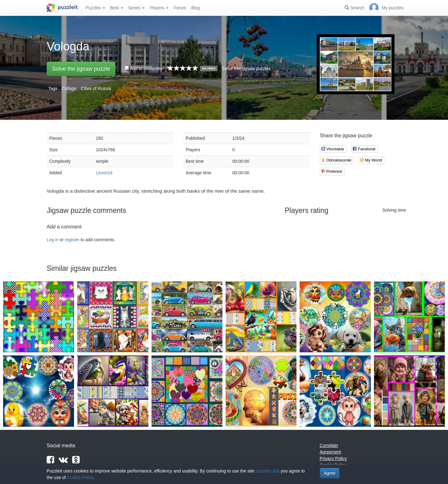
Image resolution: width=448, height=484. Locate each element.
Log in (53, 240)
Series (137, 8)
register (72, 240)
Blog (195, 8)
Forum (180, 8)
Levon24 (104, 173)
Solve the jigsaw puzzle (81, 69)
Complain (329, 445)
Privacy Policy (333, 458)
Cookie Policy (80, 477)
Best (117, 8)
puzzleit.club (267, 471)
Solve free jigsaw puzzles (246, 68)
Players (159, 8)
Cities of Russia (96, 88)
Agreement (330, 452)
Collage (69, 88)
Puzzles (95, 8)
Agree (330, 473)
